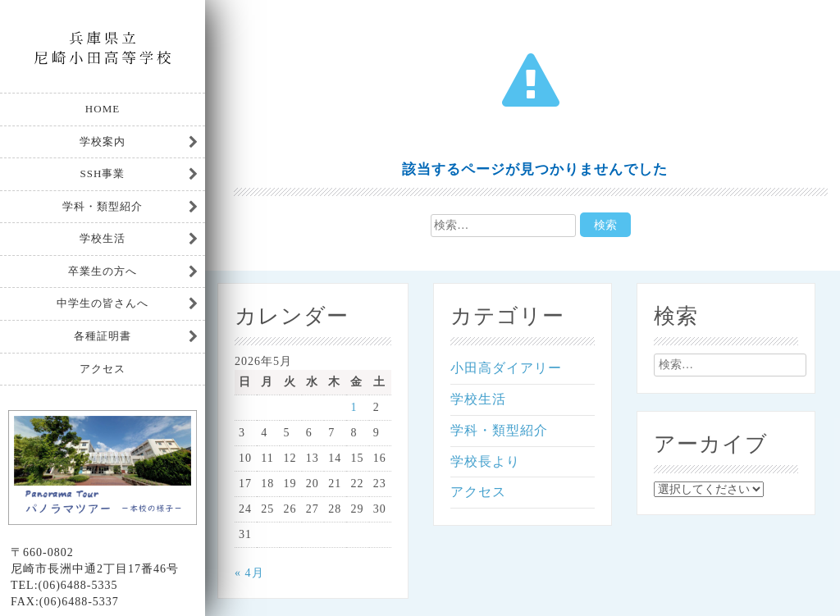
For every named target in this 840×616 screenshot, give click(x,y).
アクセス (103, 369)
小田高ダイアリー (506, 368)
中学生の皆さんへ (103, 303)
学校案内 (103, 141)
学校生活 (103, 238)
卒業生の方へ (103, 271)
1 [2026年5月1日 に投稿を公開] (354, 407)
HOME (103, 109)
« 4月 (249, 573)
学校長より (485, 461)
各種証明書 (103, 336)
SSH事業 (103, 173)
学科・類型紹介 (103, 206)
